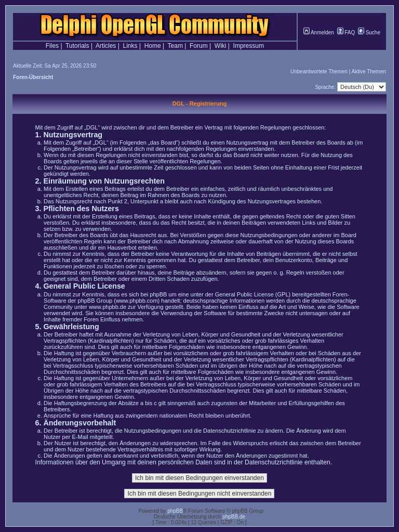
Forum (199, 46)
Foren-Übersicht (33, 77)
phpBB (175, 511)
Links (130, 46)
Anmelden (319, 33)
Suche (369, 33)
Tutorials (77, 46)
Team (175, 46)
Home (153, 46)
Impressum (249, 46)
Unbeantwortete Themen (319, 72)
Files (52, 46)
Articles (106, 46)
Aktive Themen (369, 72)
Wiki (221, 46)
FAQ (346, 33)
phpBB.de (234, 517)
